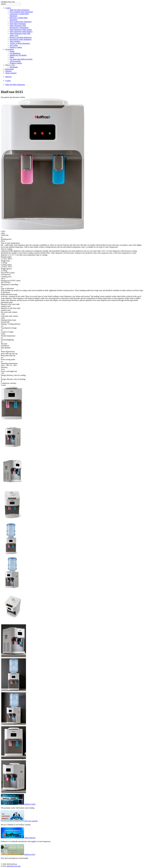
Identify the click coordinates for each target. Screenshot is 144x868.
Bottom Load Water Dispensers (21, 37)
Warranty (9, 71)
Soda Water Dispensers (18, 24)
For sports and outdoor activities (21, 59)
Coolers (8, 8)
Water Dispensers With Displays (21, 32)
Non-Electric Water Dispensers (21, 39)
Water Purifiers (15, 41)
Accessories (9, 49)
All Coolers (14, 45)
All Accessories (15, 61)
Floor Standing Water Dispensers (21, 12)
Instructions (9, 69)
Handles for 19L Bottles (18, 55)
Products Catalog (16, 47)
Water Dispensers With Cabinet (21, 30)
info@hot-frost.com (14, 866)
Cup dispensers (15, 53)
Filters (12, 57)
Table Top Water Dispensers (20, 10)
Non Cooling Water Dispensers (21, 22)
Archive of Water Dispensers (20, 43)
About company (11, 73)
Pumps (12, 51)
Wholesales (14, 67)
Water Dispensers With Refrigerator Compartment (19, 27)
